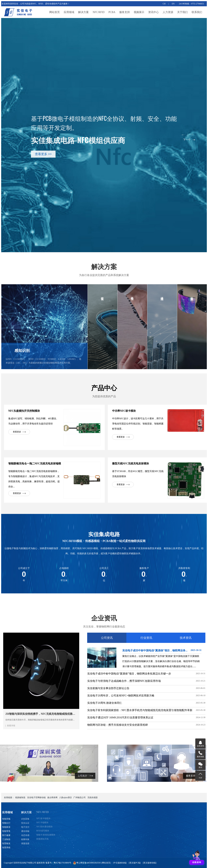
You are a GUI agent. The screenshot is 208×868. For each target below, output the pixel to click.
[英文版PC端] (135, 863)
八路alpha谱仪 (65, 798)
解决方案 (83, 12)
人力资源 (168, 12)
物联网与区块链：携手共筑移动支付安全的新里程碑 (170, 725)
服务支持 (125, 12)
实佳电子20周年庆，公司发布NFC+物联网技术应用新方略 (173, 696)
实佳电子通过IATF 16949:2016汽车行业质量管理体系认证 (173, 718)
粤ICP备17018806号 (62, 863)
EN (173, 4)
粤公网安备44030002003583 (89, 863)
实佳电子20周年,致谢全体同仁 (157, 703)
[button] (190, 135)
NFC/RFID (99, 12)
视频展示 (139, 12)
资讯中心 (153, 12)
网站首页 (55, 12)
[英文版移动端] (150, 863)
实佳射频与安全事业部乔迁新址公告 (161, 688)
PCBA (112, 12)
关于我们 (182, 12)
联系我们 (197, 12)
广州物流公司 (80, 798)
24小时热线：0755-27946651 (192, 4)
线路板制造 (20, 798)
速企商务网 (52, 798)
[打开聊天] (197, 857)
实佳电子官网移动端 (36, 798)
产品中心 (104, 395)
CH (164, 4)
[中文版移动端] (120, 863)
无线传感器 (93, 798)
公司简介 (40, 776)
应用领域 (69, 12)
